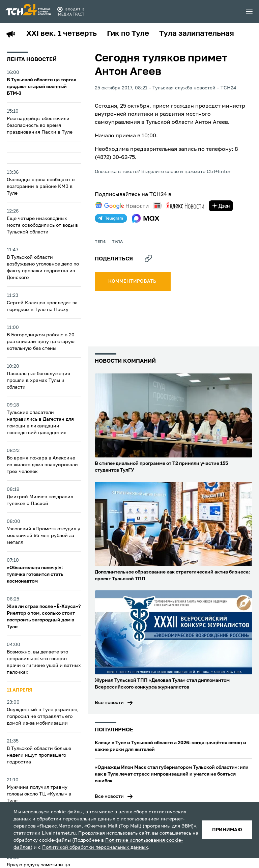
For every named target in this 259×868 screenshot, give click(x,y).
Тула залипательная (197, 34)
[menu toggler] (250, 11)
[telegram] (111, 218)
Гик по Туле (128, 34)
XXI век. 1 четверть (62, 34)
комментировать (133, 281)
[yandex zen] (221, 206)
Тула (117, 242)
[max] (146, 218)
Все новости (109, 703)
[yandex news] (179, 206)
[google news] (122, 206)
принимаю (227, 830)
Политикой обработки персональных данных (95, 847)
